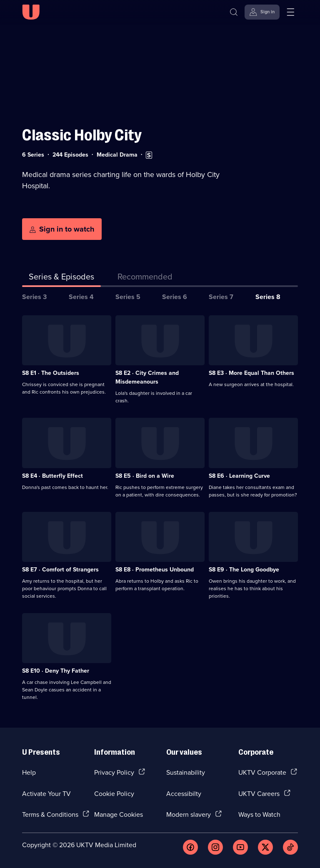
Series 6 (175, 297)
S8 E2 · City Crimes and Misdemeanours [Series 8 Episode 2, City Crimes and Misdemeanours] (147, 377)
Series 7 (221, 297)
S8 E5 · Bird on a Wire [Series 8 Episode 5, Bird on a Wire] (145, 476)
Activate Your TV (46, 793)
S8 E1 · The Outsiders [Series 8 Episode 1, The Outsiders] (51, 373)
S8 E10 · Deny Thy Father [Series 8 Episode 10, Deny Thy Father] (56, 671)
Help (29, 772)
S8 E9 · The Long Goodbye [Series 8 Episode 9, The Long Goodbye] (244, 569)
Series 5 (128, 297)
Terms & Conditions (50, 814)
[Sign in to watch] (62, 229)
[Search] (234, 12)
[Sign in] (262, 12)
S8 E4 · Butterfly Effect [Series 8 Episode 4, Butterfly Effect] (52, 476)
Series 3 (34, 297)
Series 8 (268, 297)
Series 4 (81, 297)
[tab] (145, 278)
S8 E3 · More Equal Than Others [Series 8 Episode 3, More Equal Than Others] (251, 373)
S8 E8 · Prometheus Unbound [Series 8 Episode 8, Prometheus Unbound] (155, 569)
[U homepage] (31, 12)
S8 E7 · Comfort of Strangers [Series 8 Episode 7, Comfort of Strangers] (60, 569)
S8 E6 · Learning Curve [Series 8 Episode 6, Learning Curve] (239, 476)
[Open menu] (290, 12)
